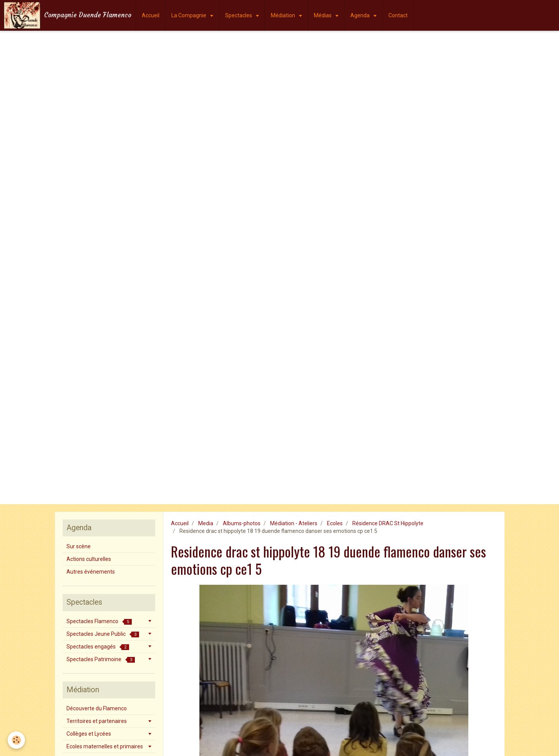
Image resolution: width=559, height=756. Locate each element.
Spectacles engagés (98, 647)
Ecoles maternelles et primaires (105, 746)
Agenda (361, 15)
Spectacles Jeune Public (103, 634)
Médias (323, 15)
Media (206, 523)
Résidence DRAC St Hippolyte (388, 523)
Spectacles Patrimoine (101, 659)
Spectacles (239, 15)
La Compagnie (189, 15)
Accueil (151, 15)
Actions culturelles (89, 559)
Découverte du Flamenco (97, 708)
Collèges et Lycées (89, 734)
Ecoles (335, 523)
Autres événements (91, 572)
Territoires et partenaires (97, 721)
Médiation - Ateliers (294, 523)
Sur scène (79, 546)
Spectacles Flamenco (99, 621)
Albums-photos (242, 523)
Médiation (284, 15)
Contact (398, 15)
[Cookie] (16, 740)
